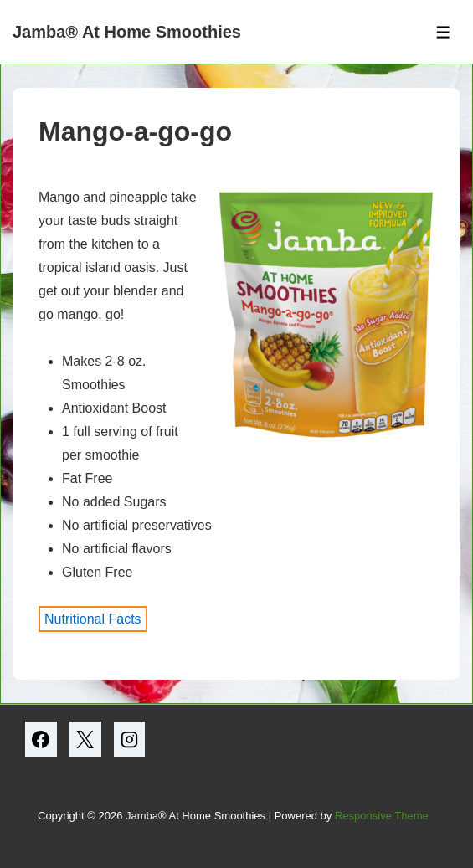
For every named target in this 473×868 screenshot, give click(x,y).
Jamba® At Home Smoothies (127, 32)
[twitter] (85, 739)
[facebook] (41, 739)
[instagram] (130, 739)
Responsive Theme (382, 816)
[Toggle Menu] (443, 32)
